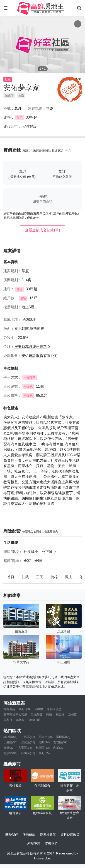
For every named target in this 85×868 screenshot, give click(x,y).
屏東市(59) (46, 737)
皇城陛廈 (37, 715)
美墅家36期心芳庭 (15, 715)
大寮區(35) (25, 748)
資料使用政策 (70, 835)
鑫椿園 (73, 715)
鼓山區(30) (28, 753)
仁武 (25, 577)
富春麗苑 (9, 709)
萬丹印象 (25, 709)
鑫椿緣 (20, 720)
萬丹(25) (44, 753)
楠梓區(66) (10, 737)
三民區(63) (28, 737)
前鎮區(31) (10, 753)
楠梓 (54, 577)
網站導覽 (34, 843)
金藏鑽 (39, 709)
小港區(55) (10, 742)
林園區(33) (43, 748)
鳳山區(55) (63, 737)
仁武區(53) (28, 742)
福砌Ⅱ (60, 715)
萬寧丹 (8, 720)
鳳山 (69, 577)
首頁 (11, 577)
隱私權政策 (48, 835)
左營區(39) (60, 742)
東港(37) (9, 748)
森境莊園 (34, 720)
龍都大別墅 (54, 709)
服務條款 (29, 835)
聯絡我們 (51, 843)
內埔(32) (59, 748)
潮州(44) (44, 742)
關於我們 (12, 835)
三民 (40, 577)
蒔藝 (49, 715)
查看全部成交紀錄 (42, 230)
